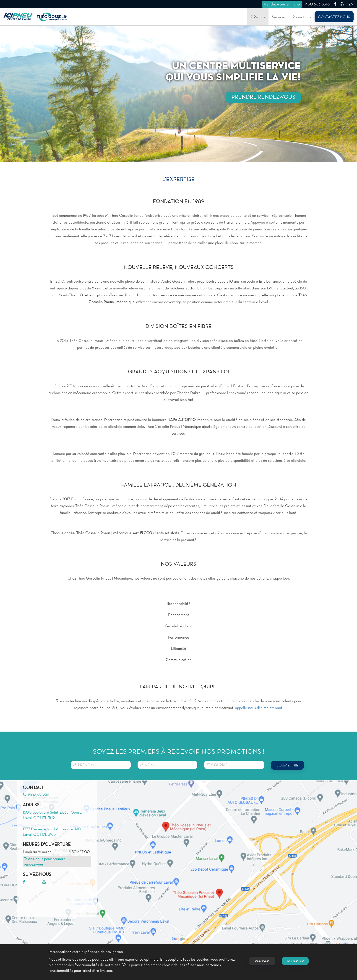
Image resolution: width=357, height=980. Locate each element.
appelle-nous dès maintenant (259, 708)
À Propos (258, 17)
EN (351, 4)
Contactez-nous (334, 17)
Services (279, 17)
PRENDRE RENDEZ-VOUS (263, 97)
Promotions (302, 17)
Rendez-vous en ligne (282, 4)
